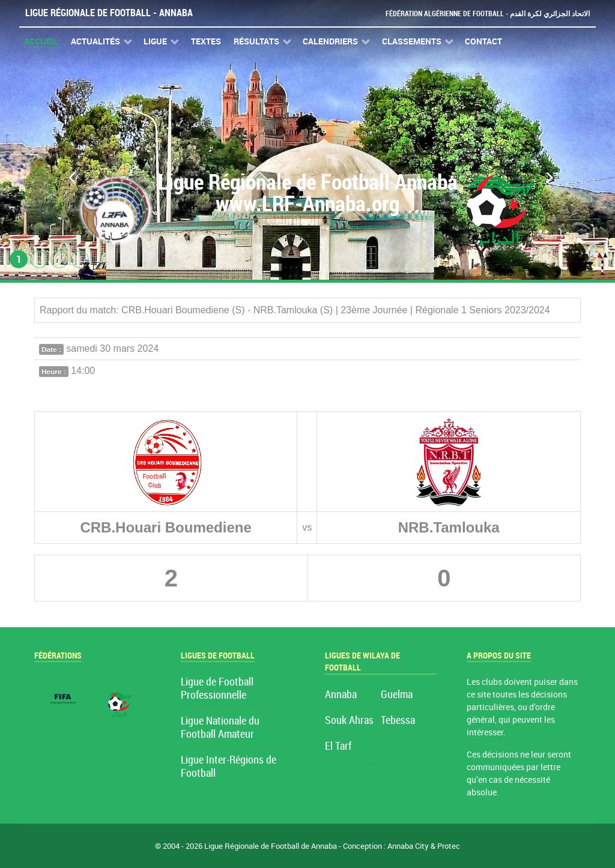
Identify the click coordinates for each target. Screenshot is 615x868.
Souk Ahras (349, 721)
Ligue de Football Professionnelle (217, 689)
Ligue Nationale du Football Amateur (220, 728)
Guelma (397, 695)
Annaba (341, 695)
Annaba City (408, 846)
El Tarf (338, 746)
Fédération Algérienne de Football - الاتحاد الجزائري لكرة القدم (483, 14)
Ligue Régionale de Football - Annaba (109, 13)
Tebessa (398, 721)
